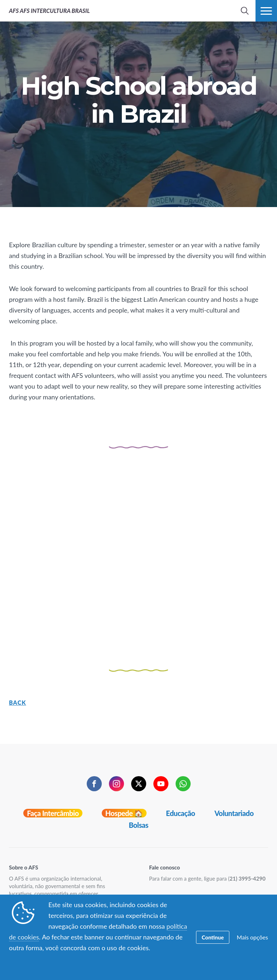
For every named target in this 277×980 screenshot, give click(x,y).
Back (18, 702)
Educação (180, 813)
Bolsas (138, 825)
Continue (213, 937)
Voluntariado (234, 813)
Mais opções (252, 937)
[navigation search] (245, 11)
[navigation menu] (266, 11)
